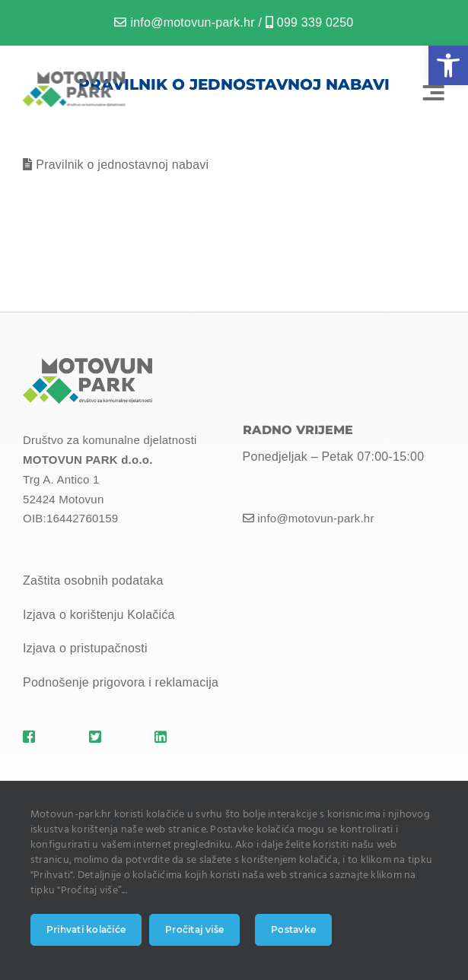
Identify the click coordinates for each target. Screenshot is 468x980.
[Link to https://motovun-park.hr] (44, 737)
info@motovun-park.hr (192, 22)
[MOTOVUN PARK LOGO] (72, 77)
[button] (448, 65)
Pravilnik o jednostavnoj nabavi (122, 165)
